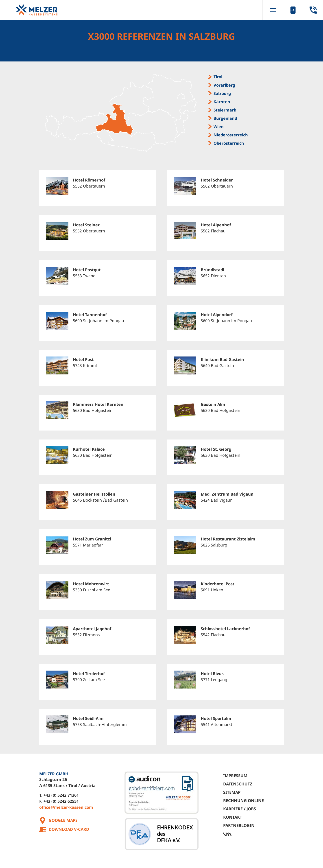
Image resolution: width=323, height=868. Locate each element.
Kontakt (233, 817)
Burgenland (225, 118)
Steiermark (225, 110)
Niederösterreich (231, 135)
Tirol (218, 77)
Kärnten (222, 102)
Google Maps (63, 820)
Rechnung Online (243, 800)
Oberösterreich (229, 143)
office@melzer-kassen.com (66, 807)
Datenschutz (238, 784)
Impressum (235, 776)
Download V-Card (69, 829)
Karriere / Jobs (240, 809)
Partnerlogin (239, 825)
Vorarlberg (224, 85)
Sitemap (232, 792)
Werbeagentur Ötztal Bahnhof (253, 834)
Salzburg (222, 93)
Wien (219, 127)
